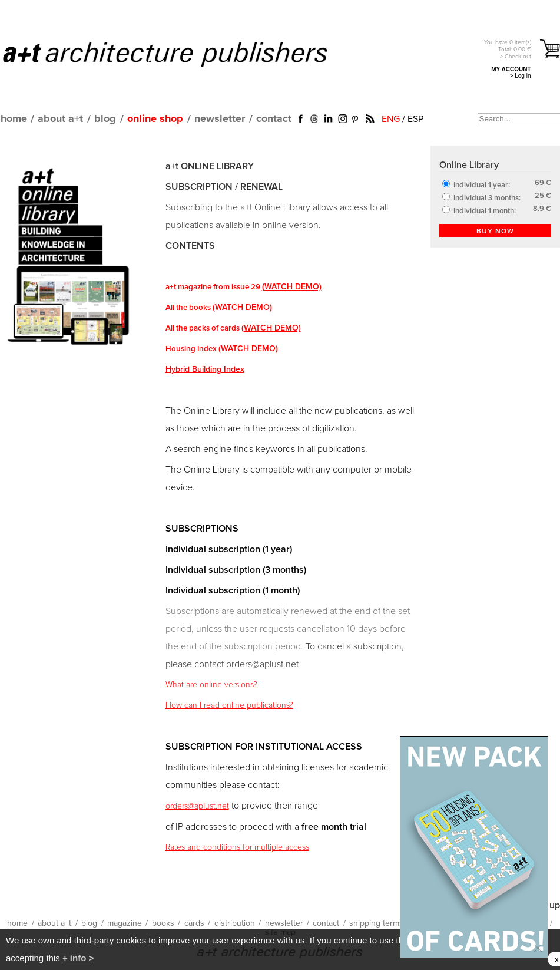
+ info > (78, 958)
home (14, 119)
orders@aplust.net (197, 806)
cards (194, 923)
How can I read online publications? (229, 705)
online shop (155, 119)
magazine (125, 923)
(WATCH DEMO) (292, 287)
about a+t (60, 119)
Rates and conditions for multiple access (237, 847)
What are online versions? (211, 685)
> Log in (521, 76)
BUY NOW (495, 232)
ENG (391, 119)
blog (105, 119)
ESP (415, 119)
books (163, 923)
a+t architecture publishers (180, 54)
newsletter (220, 119)
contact (274, 119)
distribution (235, 923)
